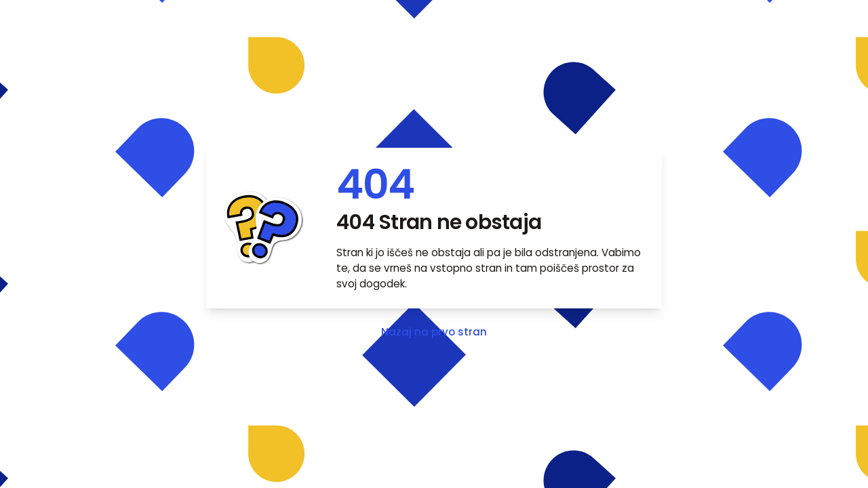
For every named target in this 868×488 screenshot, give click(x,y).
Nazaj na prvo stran (434, 332)
